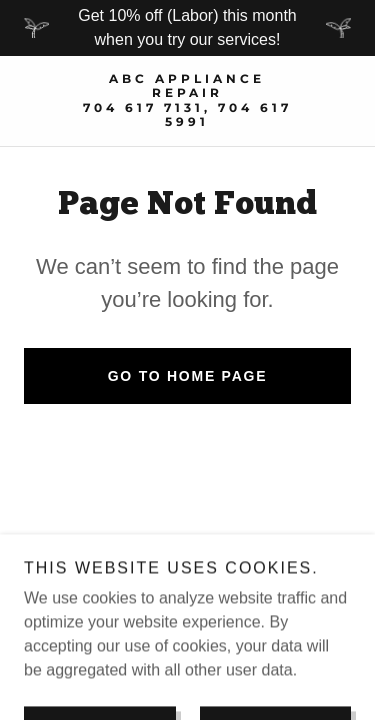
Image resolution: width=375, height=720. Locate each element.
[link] (187, 101)
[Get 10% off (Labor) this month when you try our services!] (187, 28)
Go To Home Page (188, 376)
